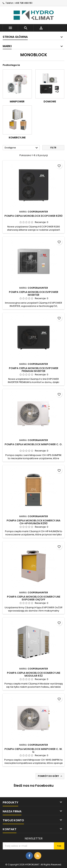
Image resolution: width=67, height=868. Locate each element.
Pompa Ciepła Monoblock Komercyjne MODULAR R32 (34, 674)
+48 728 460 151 (23, 3)
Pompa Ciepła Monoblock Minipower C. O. (33, 444)
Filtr (53, 148)
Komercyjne (17, 138)
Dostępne (22, 148)
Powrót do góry (50, 776)
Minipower (17, 101)
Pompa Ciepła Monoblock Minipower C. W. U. (33, 750)
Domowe (50, 101)
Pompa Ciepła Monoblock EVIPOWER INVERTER (34, 293)
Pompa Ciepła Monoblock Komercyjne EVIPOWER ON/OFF (34, 598)
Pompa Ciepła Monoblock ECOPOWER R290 (33, 216)
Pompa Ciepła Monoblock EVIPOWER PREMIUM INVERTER (34, 370)
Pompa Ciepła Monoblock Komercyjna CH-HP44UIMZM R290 (33, 522)
